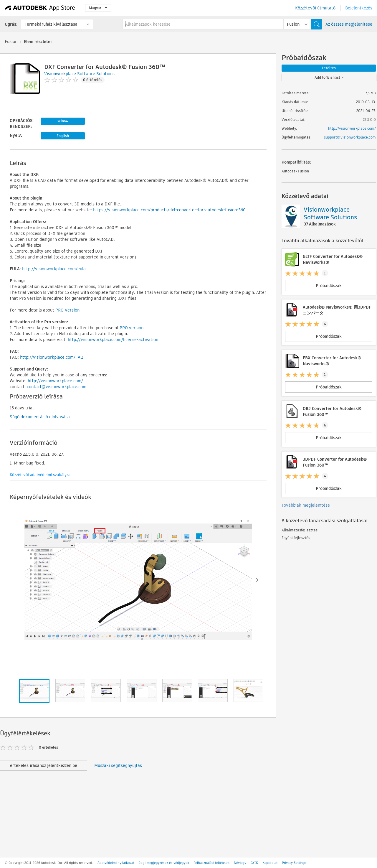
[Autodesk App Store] (40, 8)
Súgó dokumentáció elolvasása (40, 417)
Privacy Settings (294, 863)
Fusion (11, 42)
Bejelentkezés (359, 8)
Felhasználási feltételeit (211, 863)
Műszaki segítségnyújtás (118, 765)
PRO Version (67, 310)
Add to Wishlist (329, 77)
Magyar (98, 8)
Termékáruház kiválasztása (51, 24)
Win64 (63, 121)
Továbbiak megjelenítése (306, 505)
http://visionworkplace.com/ (55, 381)
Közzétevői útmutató (315, 8)
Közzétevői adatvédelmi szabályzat (41, 475)
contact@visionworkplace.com (57, 387)
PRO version (132, 328)
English (63, 136)
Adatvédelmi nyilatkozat (116, 863)
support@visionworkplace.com (350, 137)
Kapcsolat (270, 863)
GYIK (254, 863)
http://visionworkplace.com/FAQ (52, 357)
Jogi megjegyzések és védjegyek (164, 863)
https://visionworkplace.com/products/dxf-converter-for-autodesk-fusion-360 (169, 210)
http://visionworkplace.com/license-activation (113, 340)
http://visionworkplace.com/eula (54, 269)
